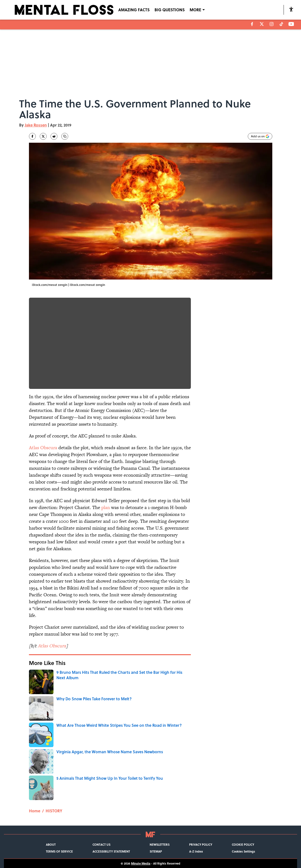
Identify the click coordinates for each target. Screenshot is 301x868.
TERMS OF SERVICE (59, 851)
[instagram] (272, 24)
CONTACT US (101, 844)
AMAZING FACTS (134, 10)
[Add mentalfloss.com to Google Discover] (260, 136)
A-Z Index (196, 851)
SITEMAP (156, 851)
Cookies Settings (243, 851)
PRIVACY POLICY (201, 844)
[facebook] (252, 24)
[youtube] (291, 24)
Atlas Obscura (43, 448)
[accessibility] (291, 9)
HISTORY (54, 811)
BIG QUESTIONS (170, 10)
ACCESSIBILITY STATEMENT (111, 851)
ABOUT (51, 844)
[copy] (65, 136)
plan (106, 507)
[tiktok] (281, 24)
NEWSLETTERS (160, 844)
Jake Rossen (36, 125)
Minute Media (141, 863)
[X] (262, 24)
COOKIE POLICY (243, 844)
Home (35, 811)
